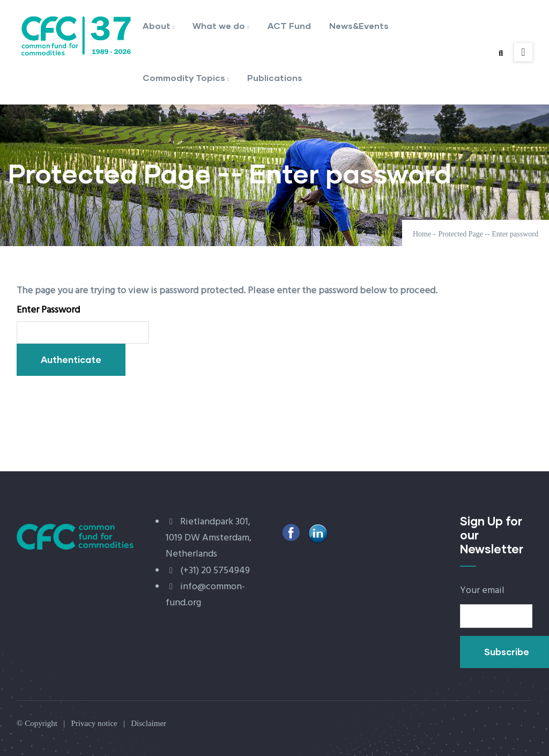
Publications (275, 77)
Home (422, 234)
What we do (221, 27)
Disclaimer (149, 723)
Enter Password (48, 310)
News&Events (359, 25)
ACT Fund (289, 25)
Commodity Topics (186, 79)
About (158, 27)
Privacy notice (94, 723)
